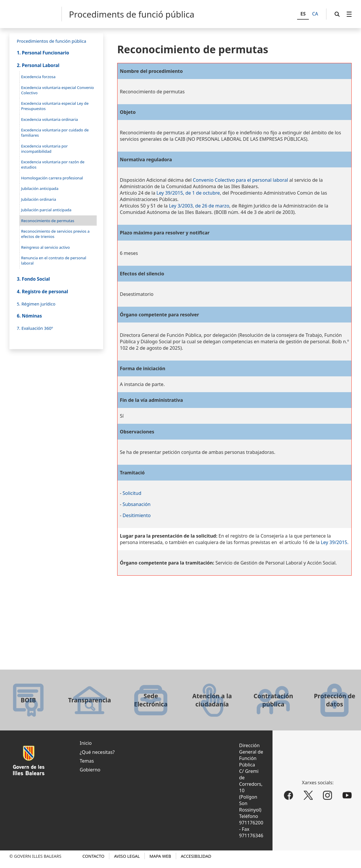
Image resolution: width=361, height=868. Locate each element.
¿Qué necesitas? (97, 752)
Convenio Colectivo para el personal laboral (240, 180)
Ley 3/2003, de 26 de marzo (199, 206)
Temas (87, 761)
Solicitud (132, 493)
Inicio (86, 743)
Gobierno (90, 770)
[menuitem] (349, 14)
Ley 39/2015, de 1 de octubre (188, 193)
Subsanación (136, 504)
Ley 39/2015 (334, 542)
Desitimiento (137, 515)
